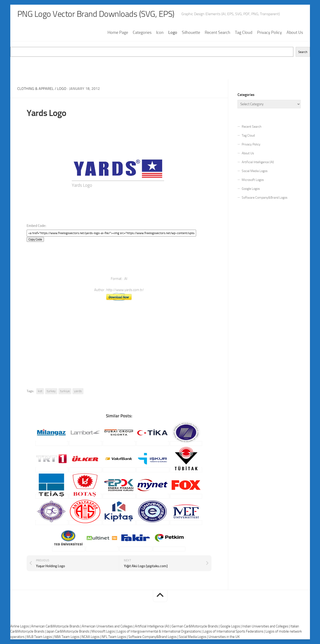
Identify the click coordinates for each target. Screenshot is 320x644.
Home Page (118, 32)
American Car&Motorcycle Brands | (56, 626)
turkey (51, 391)
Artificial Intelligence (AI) (258, 162)
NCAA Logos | (92, 637)
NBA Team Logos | (68, 637)
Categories (142, 32)
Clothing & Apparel (36, 89)
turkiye (65, 391)
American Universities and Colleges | (108, 626)
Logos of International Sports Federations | (234, 631)
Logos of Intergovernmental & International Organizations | (160, 631)
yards (78, 391)
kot (40, 391)
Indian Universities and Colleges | (266, 626)
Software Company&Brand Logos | (154, 637)
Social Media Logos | (194, 637)
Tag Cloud (244, 32)
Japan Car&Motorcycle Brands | (69, 631)
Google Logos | (231, 626)
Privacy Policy (270, 32)
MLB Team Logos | (40, 637)
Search (303, 52)
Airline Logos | (21, 626)
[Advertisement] (160, 67)
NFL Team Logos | (115, 637)
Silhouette (191, 32)
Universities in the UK (224, 637)
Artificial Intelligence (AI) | (153, 626)
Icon (160, 32)
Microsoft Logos (253, 180)
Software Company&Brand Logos (265, 198)
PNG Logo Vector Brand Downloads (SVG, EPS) (96, 14)
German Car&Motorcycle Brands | (196, 626)
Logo (173, 32)
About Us (295, 32)
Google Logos (251, 189)
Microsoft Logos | (104, 631)
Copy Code (35, 239)
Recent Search (218, 32)
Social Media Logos (255, 171)
